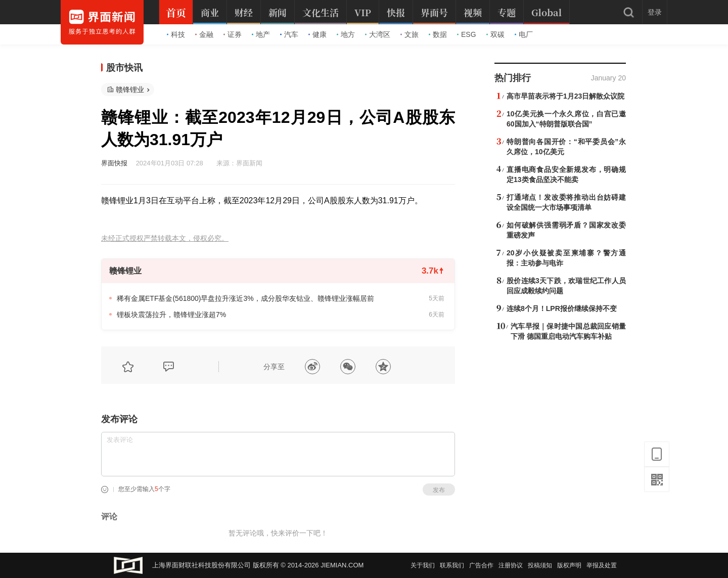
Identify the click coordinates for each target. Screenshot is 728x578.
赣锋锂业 (130, 90)
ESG (467, 34)
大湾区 (378, 34)
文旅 (409, 34)
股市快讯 (124, 68)
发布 (439, 490)
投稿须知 (540, 565)
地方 (346, 34)
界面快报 (114, 163)
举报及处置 (602, 565)
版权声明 (569, 565)
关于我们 (423, 565)
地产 (261, 34)
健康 (317, 34)
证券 (233, 34)
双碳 (495, 34)
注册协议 (511, 565)
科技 (176, 34)
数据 (438, 34)
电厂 (524, 34)
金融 (204, 34)
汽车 (289, 34)
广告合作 (481, 565)
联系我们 (452, 565)
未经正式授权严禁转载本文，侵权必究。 (165, 238)
